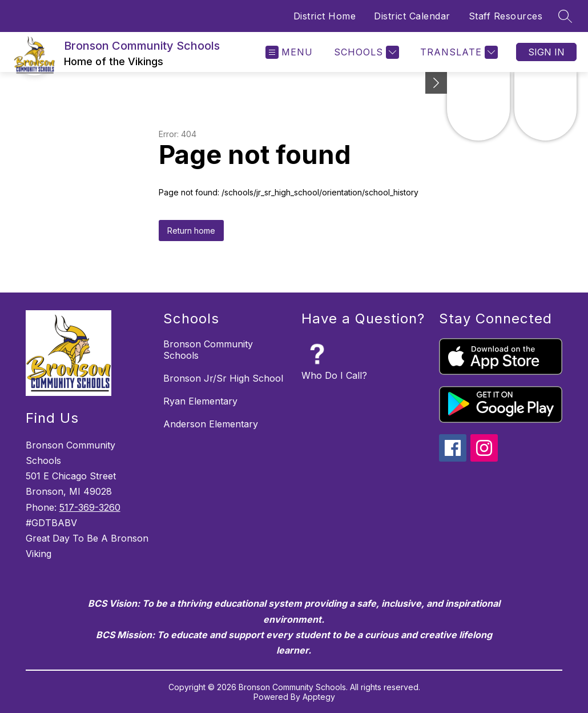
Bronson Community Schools (208, 350)
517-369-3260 (90, 507)
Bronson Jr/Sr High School (223, 378)
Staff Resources (506, 16)
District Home (325, 16)
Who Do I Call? (334, 375)
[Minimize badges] (436, 83)
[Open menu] (289, 52)
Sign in (546, 52)
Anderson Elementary (211, 424)
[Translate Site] (458, 52)
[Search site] (565, 16)
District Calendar (412, 16)
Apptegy (319, 697)
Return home (191, 231)
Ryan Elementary (200, 401)
